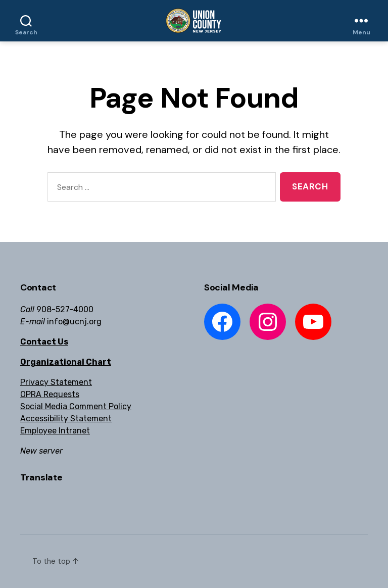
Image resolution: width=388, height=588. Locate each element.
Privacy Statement (56, 382)
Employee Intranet (55, 431)
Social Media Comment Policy (76, 406)
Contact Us (44, 342)
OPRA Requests (50, 394)
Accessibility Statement (66, 419)
